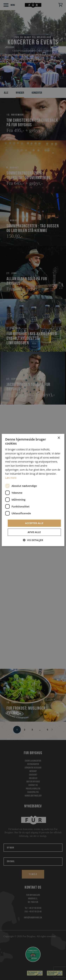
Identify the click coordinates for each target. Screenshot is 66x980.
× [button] (59, 438)
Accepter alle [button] (34, 523)
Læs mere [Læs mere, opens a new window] (11, 478)
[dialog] (33, 490)
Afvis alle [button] (34, 532)
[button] (33, 540)
